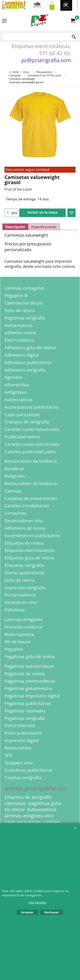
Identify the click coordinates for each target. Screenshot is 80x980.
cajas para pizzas (23, 822)
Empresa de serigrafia (28, 797)
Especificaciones (44, 227)
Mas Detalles (37, 902)
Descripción (15, 227)
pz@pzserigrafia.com (46, 60)
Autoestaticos (42, 809)
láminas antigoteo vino (29, 816)
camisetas (15, 803)
